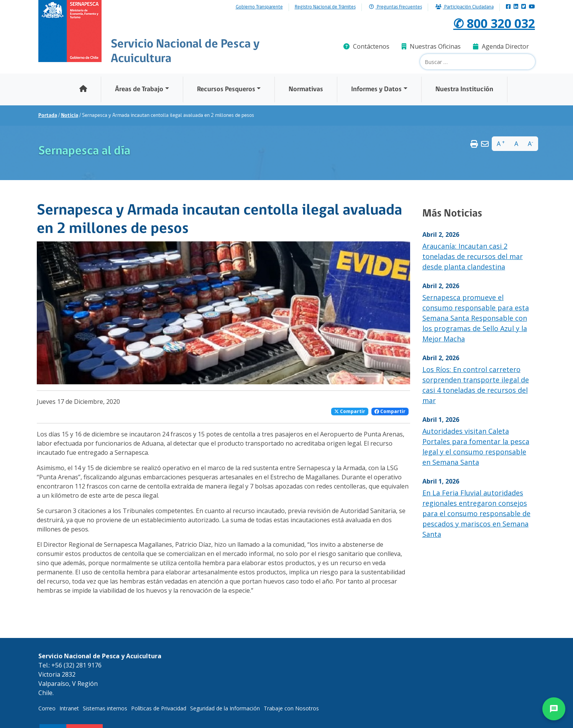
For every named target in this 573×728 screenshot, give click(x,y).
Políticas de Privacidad (159, 708)
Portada (48, 116)
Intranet (69, 708)
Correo (47, 708)
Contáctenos (366, 46)
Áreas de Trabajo (139, 89)
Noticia (70, 116)
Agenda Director (501, 46)
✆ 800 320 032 (494, 23)
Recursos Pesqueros (226, 89)
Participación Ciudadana (465, 7)
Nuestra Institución (464, 89)
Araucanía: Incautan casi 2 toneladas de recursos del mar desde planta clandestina (473, 256)
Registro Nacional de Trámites (325, 7)
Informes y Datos (376, 89)
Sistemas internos (105, 708)
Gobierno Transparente (259, 7)
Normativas (306, 89)
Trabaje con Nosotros (291, 708)
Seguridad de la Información (225, 708)
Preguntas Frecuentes (396, 7)
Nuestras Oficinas (431, 46)
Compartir (350, 411)
